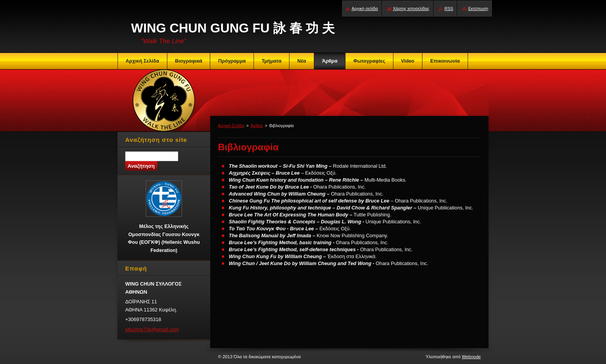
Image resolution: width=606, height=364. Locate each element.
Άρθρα (257, 126)
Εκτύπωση (478, 9)
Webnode (471, 357)
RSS (449, 9)
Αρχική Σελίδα (231, 126)
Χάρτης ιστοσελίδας (411, 9)
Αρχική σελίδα (365, 9)
